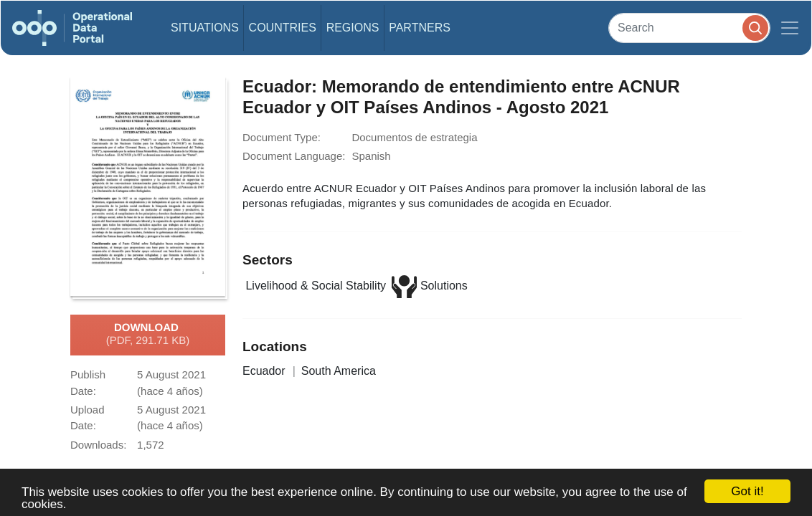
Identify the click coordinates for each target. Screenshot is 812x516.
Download (148, 335)
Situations (205, 28)
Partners (420, 28)
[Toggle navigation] (790, 28)
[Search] (689, 28)
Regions (353, 28)
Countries (283, 28)
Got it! (747, 491)
